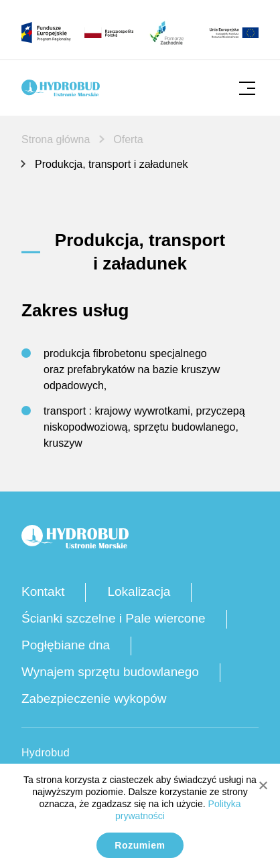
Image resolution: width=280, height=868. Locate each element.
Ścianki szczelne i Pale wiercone (114, 618)
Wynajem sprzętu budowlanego (110, 672)
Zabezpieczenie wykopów (94, 698)
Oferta (128, 139)
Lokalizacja (139, 591)
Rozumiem (140, 845)
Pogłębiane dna (66, 645)
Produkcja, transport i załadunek (112, 164)
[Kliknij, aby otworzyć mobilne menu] (247, 88)
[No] (263, 785)
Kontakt (43, 591)
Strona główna (56, 139)
